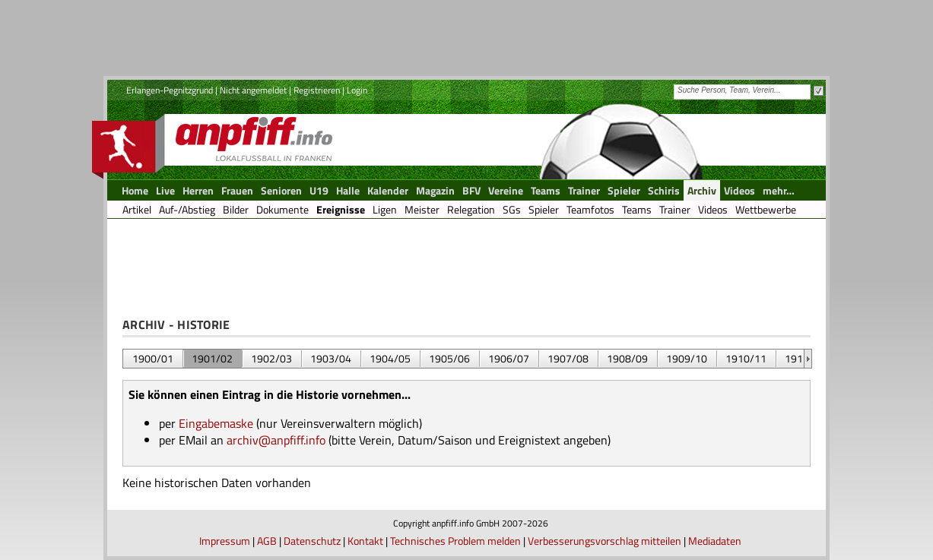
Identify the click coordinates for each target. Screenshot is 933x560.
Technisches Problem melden (455, 541)
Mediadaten (715, 541)
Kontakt (365, 541)
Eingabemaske (216, 423)
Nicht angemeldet (253, 90)
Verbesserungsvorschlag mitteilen (605, 541)
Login (357, 90)
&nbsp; (808, 359)
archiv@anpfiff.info (276, 440)
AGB (267, 541)
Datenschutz (312, 541)
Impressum (225, 541)
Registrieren (317, 90)
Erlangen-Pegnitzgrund (170, 90)
